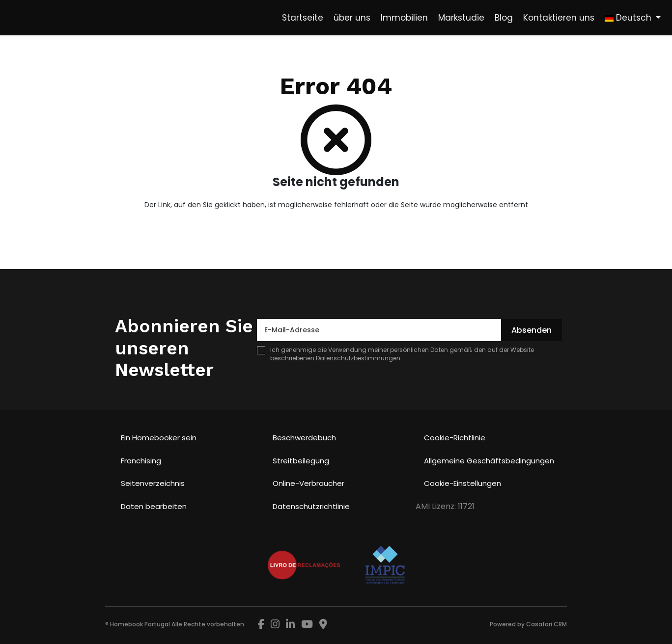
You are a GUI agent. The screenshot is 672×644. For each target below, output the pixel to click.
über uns (352, 18)
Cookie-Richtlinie (455, 438)
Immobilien (404, 18)
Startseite (303, 18)
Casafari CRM (546, 624)
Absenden (532, 330)
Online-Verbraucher (308, 483)
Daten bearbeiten (154, 506)
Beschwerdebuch (304, 438)
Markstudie (461, 18)
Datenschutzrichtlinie (311, 506)
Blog (504, 18)
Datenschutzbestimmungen (358, 358)
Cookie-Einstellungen (462, 483)
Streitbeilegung (301, 461)
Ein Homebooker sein (159, 438)
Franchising (141, 461)
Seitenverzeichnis (153, 483)
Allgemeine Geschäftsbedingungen (489, 461)
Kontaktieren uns (559, 18)
